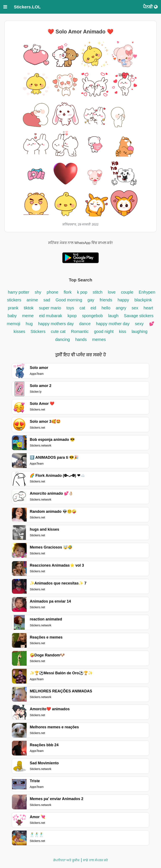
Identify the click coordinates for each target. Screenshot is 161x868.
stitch (98, 292)
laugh (113, 316)
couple (128, 292)
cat (82, 308)
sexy (139, 324)
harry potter (18, 292)
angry (121, 308)
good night (104, 331)
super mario (51, 308)
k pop (82, 292)
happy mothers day (56, 324)
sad (47, 300)
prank (13, 308)
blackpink (143, 300)
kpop (72, 316)
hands (81, 339)
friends (106, 300)
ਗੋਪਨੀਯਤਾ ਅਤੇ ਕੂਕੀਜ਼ (66, 860)
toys (70, 308)
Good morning (69, 300)
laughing (140, 331)
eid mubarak (51, 316)
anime (32, 300)
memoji (13, 324)
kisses (20, 331)
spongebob (92, 316)
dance (85, 324)
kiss (122, 331)
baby (12, 316)
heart (148, 308)
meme (28, 316)
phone (52, 292)
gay (91, 300)
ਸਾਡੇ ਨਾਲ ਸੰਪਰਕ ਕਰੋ (95, 860)
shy (38, 292)
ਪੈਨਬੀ (150, 7)
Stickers (39, 331)
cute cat (58, 331)
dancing (62, 339)
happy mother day (113, 324)
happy (123, 300)
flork (68, 292)
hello (106, 308)
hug (29, 324)
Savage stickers (139, 316)
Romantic (80, 331)
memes (99, 339)
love (112, 292)
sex (136, 308)
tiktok (29, 308)
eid (93, 308)
